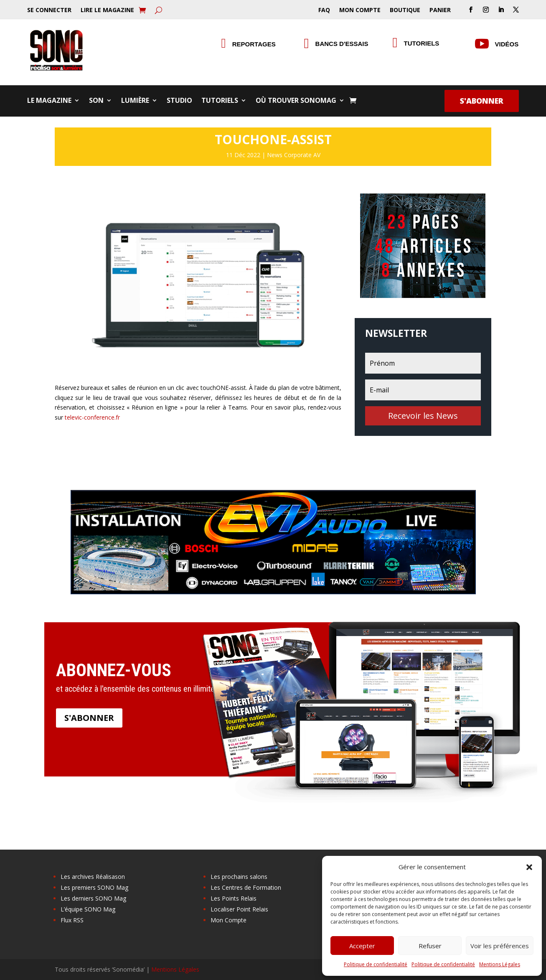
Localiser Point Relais (239, 909)
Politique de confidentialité (376, 964)
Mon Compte (360, 10)
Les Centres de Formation (246, 887)
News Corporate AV (294, 155)
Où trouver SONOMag (296, 101)
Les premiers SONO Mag (94, 887)
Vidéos (507, 44)
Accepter (362, 946)
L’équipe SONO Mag (88, 909)
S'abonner (482, 101)
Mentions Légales (500, 964)
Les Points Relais (234, 898)
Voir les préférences (500, 946)
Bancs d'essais (342, 44)
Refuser (430, 946)
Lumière (135, 101)
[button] (529, 867)
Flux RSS (72, 920)
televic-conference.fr (92, 417)
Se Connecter (49, 10)
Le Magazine (49, 101)
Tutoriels (422, 43)
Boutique (405, 10)
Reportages (254, 44)
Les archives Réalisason (93, 877)
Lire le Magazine (107, 10)
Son (96, 101)
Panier (440, 10)
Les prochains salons (239, 877)
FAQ (324, 10)
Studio (179, 101)
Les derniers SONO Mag (93, 898)
